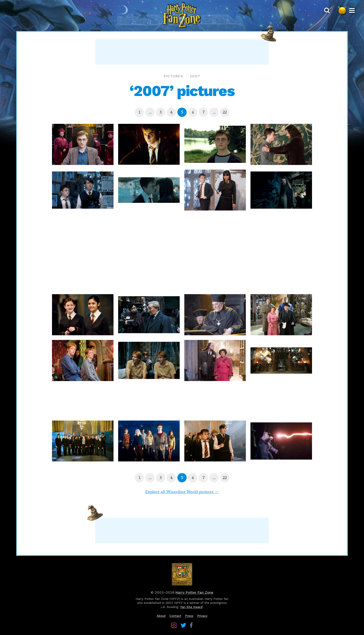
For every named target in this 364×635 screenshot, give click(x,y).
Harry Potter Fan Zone (194, 592)
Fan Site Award (191, 607)
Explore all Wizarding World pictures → (182, 492)
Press (189, 616)
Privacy (202, 616)
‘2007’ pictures (182, 91)
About (161, 616)
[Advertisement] (182, 52)
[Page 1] (139, 112)
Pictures (173, 76)
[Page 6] (193, 112)
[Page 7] (203, 112)
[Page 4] (171, 112)
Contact (175, 616)
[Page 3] (161, 112)
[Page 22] (225, 112)
